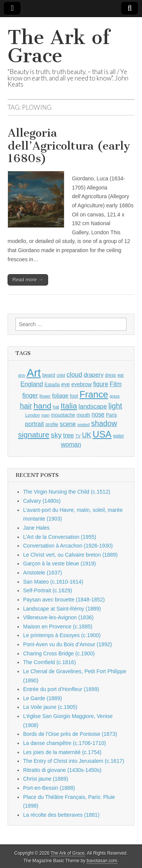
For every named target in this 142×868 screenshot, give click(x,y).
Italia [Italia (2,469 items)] (69, 406)
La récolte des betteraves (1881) (61, 815)
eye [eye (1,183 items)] (66, 384)
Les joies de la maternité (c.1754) (62, 752)
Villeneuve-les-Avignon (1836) (58, 617)
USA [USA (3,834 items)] (102, 434)
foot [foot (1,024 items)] (74, 396)
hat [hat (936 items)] (56, 407)
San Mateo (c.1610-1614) (53, 582)
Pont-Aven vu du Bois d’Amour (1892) (68, 644)
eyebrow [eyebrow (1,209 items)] (81, 384)
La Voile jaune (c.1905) (50, 707)
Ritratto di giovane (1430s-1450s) (62, 770)
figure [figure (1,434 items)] (101, 384)
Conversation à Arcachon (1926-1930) (68, 546)
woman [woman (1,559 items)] (71, 444)
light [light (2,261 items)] (115, 406)
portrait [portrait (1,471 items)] (34, 424)
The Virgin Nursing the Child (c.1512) (67, 492)
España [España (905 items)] (52, 385)
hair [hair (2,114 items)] (26, 406)
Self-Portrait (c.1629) (48, 590)
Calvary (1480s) (42, 501)
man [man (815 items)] (45, 415)
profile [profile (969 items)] (52, 425)
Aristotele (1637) (43, 573)
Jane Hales (36, 528)
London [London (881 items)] (33, 415)
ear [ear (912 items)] (121, 375)
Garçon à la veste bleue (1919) (59, 563)
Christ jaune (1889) (46, 779)
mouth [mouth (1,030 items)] (83, 415)
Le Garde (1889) (43, 698)
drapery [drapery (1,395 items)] (94, 375)
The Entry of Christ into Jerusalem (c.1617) (74, 761)
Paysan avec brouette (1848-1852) (64, 600)
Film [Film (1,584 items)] (116, 384)
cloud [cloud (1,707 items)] (74, 374)
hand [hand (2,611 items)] (43, 406)
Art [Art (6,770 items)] (34, 373)
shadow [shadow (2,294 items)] (104, 423)
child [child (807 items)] (61, 375)
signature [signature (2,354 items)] (34, 435)
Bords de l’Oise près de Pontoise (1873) (70, 734)
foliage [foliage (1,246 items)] (60, 396)
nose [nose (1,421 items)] (98, 414)
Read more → (28, 280)
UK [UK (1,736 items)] (86, 435)
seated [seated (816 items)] (83, 425)
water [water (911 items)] (118, 436)
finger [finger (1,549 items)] (30, 395)
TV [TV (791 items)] (78, 436)
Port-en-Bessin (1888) (49, 788)
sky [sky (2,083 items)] (56, 435)
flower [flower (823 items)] (45, 396)
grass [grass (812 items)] (115, 396)
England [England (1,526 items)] (32, 384)
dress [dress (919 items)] (110, 375)
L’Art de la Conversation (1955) (60, 537)
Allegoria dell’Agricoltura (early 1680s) (69, 146)
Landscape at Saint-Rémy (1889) (62, 609)
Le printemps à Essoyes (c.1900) (62, 635)
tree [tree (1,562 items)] (69, 435)
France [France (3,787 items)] (94, 394)
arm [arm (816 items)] (22, 375)
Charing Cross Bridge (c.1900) (59, 653)
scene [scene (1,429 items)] (68, 424)
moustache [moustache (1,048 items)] (63, 415)
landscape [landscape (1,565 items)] (93, 406)
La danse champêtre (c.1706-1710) (65, 743)
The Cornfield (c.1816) (49, 662)
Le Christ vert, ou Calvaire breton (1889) (70, 555)
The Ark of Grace (59, 47)
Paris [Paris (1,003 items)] (112, 415)
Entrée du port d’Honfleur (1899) (61, 689)
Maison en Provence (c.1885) (58, 627)
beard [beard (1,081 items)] (49, 375)
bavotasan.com (102, 861)
